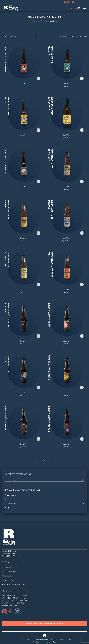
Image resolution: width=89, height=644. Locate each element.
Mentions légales (43, 639)
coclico (53, 642)
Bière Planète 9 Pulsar (49, 419)
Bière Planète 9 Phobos (6, 419)
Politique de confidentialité (61, 639)
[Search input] (43, 480)
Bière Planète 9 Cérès (49, 315)
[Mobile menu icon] (84, 8)
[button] (38, 79)
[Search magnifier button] (82, 480)
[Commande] (19, 36)
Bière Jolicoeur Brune (6, 161)
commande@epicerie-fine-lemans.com (45, 623)
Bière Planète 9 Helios (49, 367)
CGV (34, 639)
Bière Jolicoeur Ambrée (6, 59)
